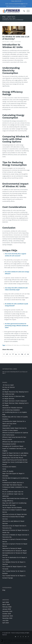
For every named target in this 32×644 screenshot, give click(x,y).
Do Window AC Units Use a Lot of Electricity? (17, 345)
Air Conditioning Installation (11, 410)
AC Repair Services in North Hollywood (14, 401)
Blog (12, 42)
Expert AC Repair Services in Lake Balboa (15, 453)
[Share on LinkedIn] (16, 354)
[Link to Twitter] (26, 637)
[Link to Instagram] (23, 637)
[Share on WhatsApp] (10, 354)
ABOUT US (6, 390)
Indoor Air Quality (8, 471)
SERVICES (6, 496)
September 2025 (8, 616)
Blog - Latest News (9, 17)
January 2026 (7, 609)
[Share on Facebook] (4, 354)
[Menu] (27, 11)
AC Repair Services (8, 399)
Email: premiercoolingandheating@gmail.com (16, 4)
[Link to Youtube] (16, 637)
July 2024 (5, 620)
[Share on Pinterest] (13, 354)
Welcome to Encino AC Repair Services (15, 514)
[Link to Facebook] (18, 637)
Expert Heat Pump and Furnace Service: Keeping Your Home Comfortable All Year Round (15, 462)
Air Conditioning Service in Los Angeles (15, 412)
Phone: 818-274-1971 (16, 1)
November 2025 (7, 611)
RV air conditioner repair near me (13, 492)
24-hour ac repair (8, 385)
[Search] (23, 11)
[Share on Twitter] (7, 354)
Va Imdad (18, 42)
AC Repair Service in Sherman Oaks (13, 396)
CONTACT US (6, 426)
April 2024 (6, 623)
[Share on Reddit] (25, 354)
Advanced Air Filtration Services (12, 408)
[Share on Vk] (22, 354)
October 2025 (7, 614)
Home (4, 469)
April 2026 (6, 602)
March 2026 (6, 605)
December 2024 (7, 618)
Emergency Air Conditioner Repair (13, 446)
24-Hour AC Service (8, 387)
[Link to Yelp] (21, 637)
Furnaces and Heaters (9, 467)
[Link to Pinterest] (28, 637)
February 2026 (7, 607)
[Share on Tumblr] (19, 354)
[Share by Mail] (28, 354)
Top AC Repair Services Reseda (12, 508)
